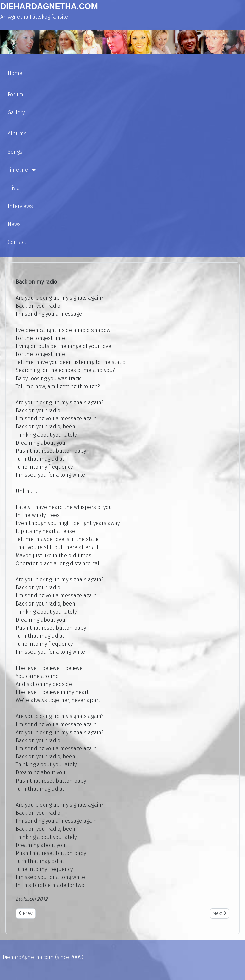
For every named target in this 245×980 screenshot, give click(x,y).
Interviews (20, 206)
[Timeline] (32, 170)
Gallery (16, 112)
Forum (16, 94)
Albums (17, 134)
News (14, 224)
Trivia (14, 188)
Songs (15, 152)
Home (15, 73)
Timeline (18, 170)
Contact (17, 242)
